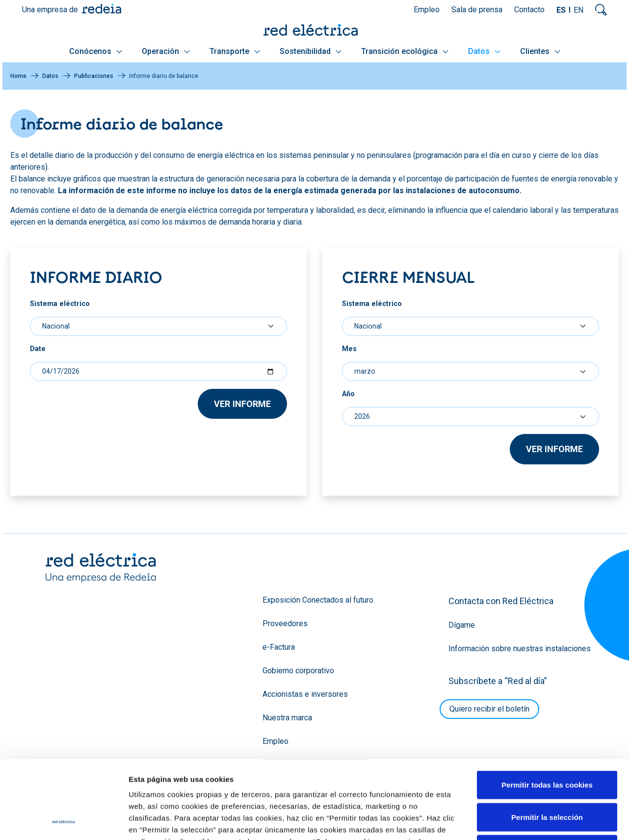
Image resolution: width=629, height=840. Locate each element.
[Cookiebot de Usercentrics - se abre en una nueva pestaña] (64, 773)
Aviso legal (385, 823)
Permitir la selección (547, 696)
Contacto (529, 10)
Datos (484, 51)
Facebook (173, 823)
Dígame (462, 625)
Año (348, 394)
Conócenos (96, 51)
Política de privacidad (441, 823)
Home (18, 76)
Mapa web (313, 823)
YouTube (153, 823)
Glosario (349, 823)
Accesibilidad (565, 823)
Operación (166, 51)
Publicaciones (94, 76)
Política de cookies (509, 823)
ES (561, 10)
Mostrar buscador (601, 10)
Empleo (427, 10)
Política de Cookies (409, 732)
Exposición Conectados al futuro (318, 600)
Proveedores (285, 624)
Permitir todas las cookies (547, 664)
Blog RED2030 (68, 824)
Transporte (235, 51)
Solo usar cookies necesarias (547, 728)
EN (578, 10)
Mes (349, 349)
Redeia (102, 9)
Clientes (540, 51)
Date (38, 349)
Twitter (114, 823)
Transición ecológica (405, 51)
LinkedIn (133, 823)
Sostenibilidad (311, 51)
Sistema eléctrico (60, 304)
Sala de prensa (477, 10)
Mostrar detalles (531, 773)
